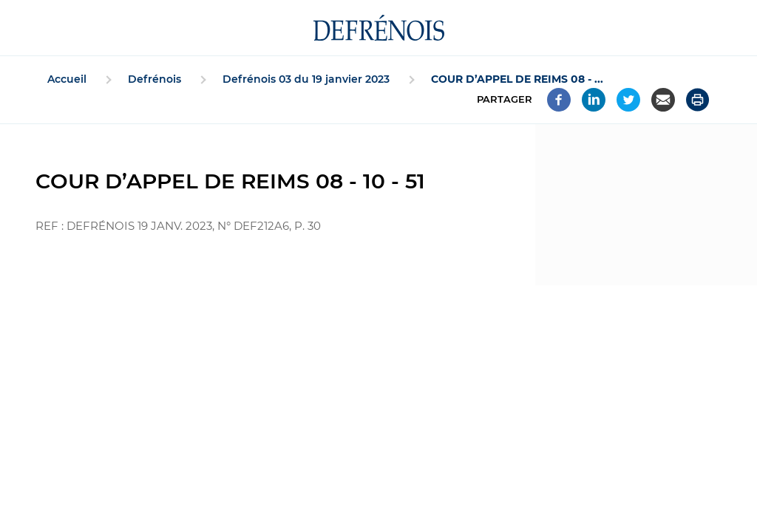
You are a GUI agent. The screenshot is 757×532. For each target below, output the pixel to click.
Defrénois (155, 79)
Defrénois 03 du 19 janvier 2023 (306, 79)
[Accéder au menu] (12, 28)
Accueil (67, 79)
